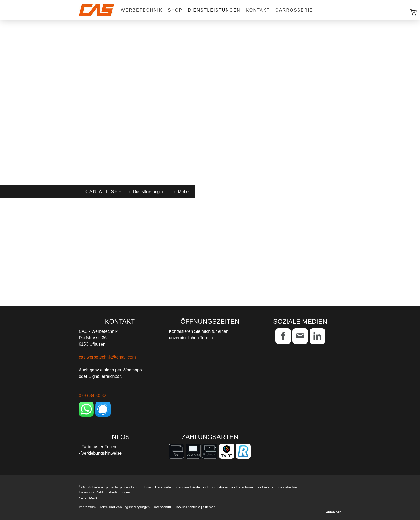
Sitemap (209, 507)
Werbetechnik (142, 10)
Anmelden (333, 512)
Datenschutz (162, 507)
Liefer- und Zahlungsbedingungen (104, 492)
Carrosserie (294, 10)
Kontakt (258, 10)
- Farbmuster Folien (97, 447)
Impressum (87, 507)
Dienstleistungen (214, 10)
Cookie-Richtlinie (187, 507)
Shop (175, 10)
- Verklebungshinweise (100, 453)
